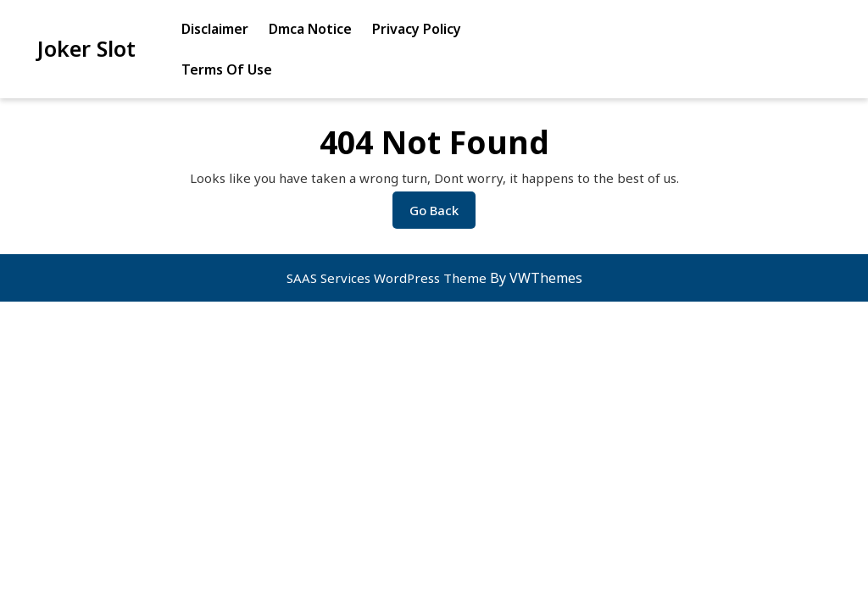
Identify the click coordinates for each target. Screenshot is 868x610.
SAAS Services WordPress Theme (388, 278)
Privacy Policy (417, 29)
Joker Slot (86, 48)
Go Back (442, 214)
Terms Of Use (227, 69)
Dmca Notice (310, 29)
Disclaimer (215, 29)
